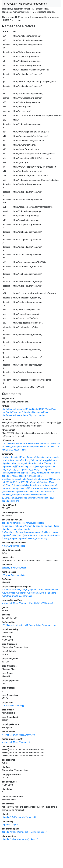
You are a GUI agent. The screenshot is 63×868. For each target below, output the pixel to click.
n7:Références (51, 590)
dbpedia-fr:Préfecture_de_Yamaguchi (19, 523)
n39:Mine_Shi (53, 479)
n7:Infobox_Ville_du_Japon (22, 590)
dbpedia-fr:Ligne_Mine (12, 529)
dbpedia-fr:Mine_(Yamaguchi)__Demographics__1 (25, 832)
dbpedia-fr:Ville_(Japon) (13, 535)
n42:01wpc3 (8, 485)
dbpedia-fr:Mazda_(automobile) (32, 539)
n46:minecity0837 (31, 447)
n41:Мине (50, 482)
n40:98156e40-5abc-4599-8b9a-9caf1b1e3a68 (23, 482)
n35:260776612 (30, 479)
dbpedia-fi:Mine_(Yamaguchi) (34, 473)
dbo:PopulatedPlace (11, 415)
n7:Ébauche (51, 593)
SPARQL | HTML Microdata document (26, 4)
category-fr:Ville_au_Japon (46, 532)
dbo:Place (52, 409)
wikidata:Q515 (23, 409)
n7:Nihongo (21, 593)
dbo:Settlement (9, 409)
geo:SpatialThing (10, 412)
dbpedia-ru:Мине (32, 492)
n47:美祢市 (27, 488)
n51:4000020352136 (49, 447)
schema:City (27, 415)
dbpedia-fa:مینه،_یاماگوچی (32, 470)
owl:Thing (22, 412)
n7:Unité (6, 590)
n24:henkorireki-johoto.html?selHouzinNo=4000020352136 (29, 444)
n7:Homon (32, 593)
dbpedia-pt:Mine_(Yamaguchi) (33, 466)
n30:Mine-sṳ (54, 473)
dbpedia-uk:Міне (21, 485)
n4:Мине (6, 457)
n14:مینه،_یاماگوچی (31, 460)
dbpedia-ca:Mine (30, 495)
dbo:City (31, 412)
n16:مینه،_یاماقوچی (49, 460)
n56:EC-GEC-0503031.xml (14, 450)
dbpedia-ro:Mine (26, 476)
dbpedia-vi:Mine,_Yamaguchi (42, 463)
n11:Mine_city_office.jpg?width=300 (18, 735)
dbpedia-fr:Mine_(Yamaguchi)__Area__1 (20, 839)
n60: (52, 498)
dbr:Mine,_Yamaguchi (12, 488)
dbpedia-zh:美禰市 (10, 466)
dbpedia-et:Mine (44, 457)
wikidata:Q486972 (38, 409)
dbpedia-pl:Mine (17, 492)
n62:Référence (25, 596)
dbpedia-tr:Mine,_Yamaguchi (15, 463)
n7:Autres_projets (10, 596)
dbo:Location (39, 415)
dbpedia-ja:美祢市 (10, 476)
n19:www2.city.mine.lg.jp (13, 546)
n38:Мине (42, 479)
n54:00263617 (47, 492)
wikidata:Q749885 (41, 488)
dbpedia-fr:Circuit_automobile (38, 535)
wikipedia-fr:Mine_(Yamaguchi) (16, 742)
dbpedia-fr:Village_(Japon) (48, 526)
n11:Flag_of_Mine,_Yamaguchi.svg (40, 625)
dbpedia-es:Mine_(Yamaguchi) (35, 498)
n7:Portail (40, 590)
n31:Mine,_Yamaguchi (12, 447)
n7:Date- (41, 593)
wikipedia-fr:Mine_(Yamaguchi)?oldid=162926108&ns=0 (28, 603)
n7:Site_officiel (9, 593)
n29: (59, 444)
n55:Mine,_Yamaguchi (12, 495)
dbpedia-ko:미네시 (10, 501)
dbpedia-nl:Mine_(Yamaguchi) (43, 485)
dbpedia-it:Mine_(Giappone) (23, 457)
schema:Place (42, 412)
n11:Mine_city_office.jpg (13, 625)
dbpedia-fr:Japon (10, 825)
